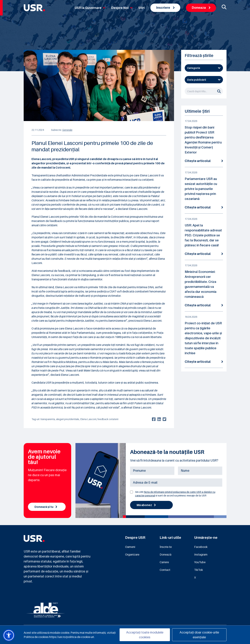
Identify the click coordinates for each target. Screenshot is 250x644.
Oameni (130, 547)
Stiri (141, 8)
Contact (165, 570)
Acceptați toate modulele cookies (145, 635)
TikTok (198, 570)
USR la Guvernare (90, 8)
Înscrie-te (166, 547)
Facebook (201, 547)
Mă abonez (146, 505)
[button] (9, 635)
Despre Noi (122, 8)
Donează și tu (46, 507)
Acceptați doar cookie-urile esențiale (199, 635)
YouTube (200, 562)
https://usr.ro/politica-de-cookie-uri (72, 637)
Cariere (164, 562)
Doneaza (201, 8)
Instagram (201, 554)
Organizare (132, 554)
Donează (165, 554)
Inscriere (165, 8)
